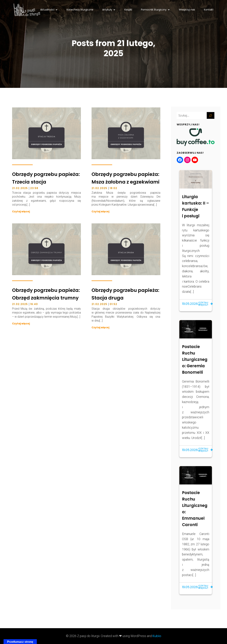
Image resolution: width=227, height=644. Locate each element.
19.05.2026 (190, 304)
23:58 (34, 188)
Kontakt (209, 10)
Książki (128, 10)
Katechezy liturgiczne (80, 10)
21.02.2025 (20, 188)
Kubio (157, 636)
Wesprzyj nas (187, 10)
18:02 (113, 188)
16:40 (34, 304)
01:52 (113, 304)
